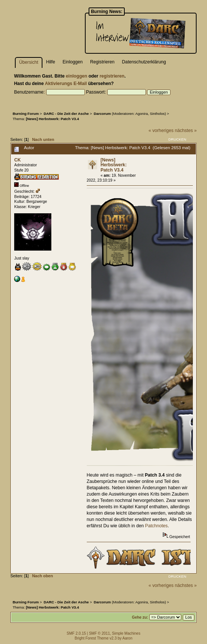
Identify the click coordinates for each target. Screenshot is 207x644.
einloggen (77, 76)
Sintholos (157, 114)
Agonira (142, 114)
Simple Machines (126, 633)
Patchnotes (157, 526)
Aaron (128, 638)
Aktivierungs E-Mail (66, 84)
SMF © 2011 (99, 633)
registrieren (112, 76)
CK (17, 160)
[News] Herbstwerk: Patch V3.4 (114, 165)
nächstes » (186, 131)
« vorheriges (161, 131)
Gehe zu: (140, 617)
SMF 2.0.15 (76, 633)
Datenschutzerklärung (144, 62)
